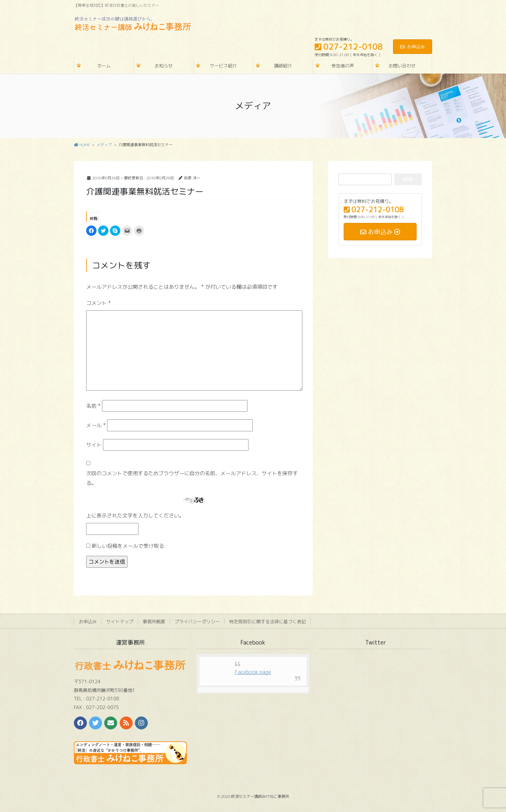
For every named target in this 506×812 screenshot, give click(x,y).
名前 (93, 406)
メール (96, 425)
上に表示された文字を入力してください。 (135, 516)
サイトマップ (120, 622)
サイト (94, 445)
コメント (99, 303)
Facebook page (253, 672)
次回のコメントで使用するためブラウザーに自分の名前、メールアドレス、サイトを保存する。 (192, 478)
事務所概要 (154, 622)
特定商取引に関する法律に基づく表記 (268, 622)
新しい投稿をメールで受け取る (128, 546)
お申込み (413, 47)
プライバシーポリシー (197, 622)
